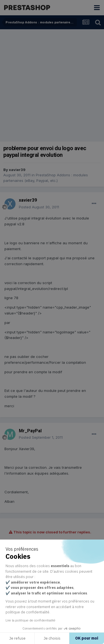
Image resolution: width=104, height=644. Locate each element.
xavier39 (17, 170)
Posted (39, 207)
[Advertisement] (52, 84)
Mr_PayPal (30, 431)
